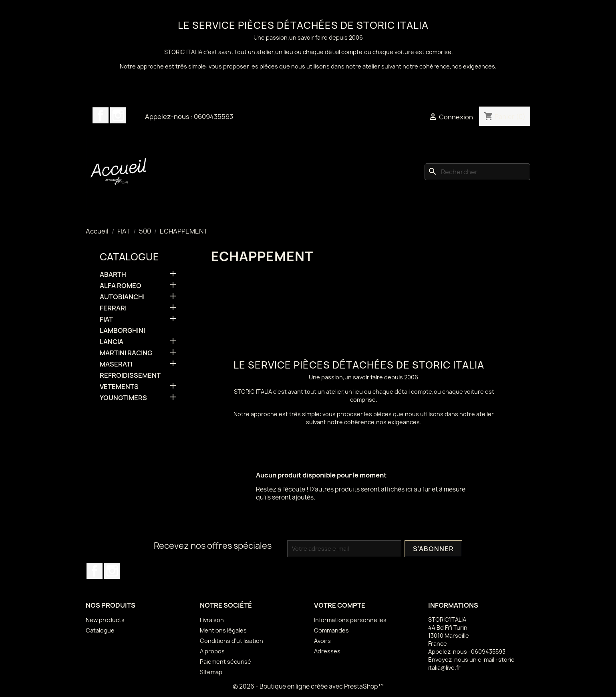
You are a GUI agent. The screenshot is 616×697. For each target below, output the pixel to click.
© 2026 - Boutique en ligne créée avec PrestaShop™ (308, 686)
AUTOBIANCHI (122, 297)
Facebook (101, 115)
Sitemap (211, 672)
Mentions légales (223, 630)
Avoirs (322, 641)
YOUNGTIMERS (123, 398)
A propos (212, 651)
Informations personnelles (350, 620)
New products (105, 620)
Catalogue (129, 257)
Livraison (212, 620)
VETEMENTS (119, 387)
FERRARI (113, 308)
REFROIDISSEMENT (130, 376)
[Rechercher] (477, 172)
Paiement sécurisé (225, 662)
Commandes (331, 630)
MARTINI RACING (126, 353)
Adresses (327, 651)
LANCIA (112, 342)
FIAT (106, 319)
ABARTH (113, 275)
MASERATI (116, 364)
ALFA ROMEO (121, 286)
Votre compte (340, 605)
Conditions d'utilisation (232, 641)
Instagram (118, 115)
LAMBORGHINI (122, 331)
